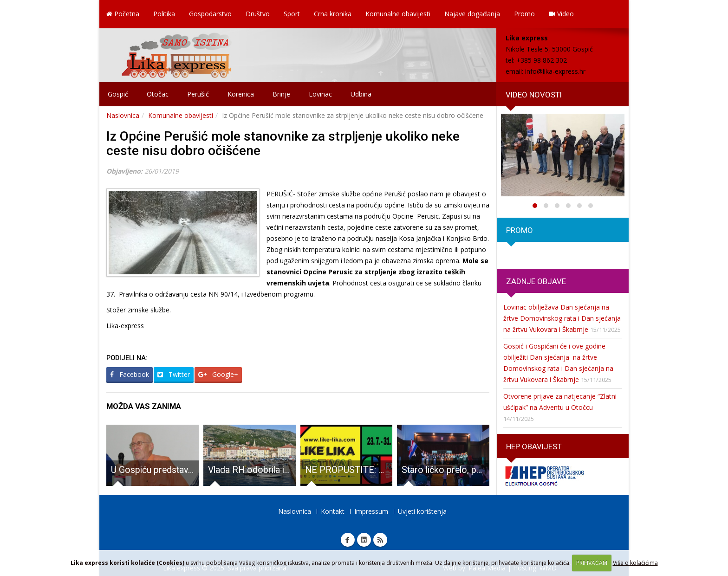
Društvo (258, 14)
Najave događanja (472, 14)
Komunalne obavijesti (398, 14)
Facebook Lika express (348, 540)
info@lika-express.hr (555, 71)
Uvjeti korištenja (422, 511)
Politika (164, 14)
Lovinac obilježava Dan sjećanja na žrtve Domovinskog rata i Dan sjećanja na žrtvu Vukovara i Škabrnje (562, 318)
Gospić (118, 94)
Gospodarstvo (210, 14)
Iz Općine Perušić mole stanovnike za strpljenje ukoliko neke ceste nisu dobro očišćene (283, 143)
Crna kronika (333, 14)
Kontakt (333, 511)
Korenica (241, 94)
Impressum (371, 511)
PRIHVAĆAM (592, 563)
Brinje (281, 94)
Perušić (198, 94)
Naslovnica (123, 115)
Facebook (130, 374)
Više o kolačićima (635, 563)
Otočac (158, 94)
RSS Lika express (380, 540)
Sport (292, 14)
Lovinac (320, 94)
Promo (524, 14)
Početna (123, 14)
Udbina (361, 94)
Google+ (218, 374)
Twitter (174, 374)
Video (561, 14)
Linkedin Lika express (364, 540)
